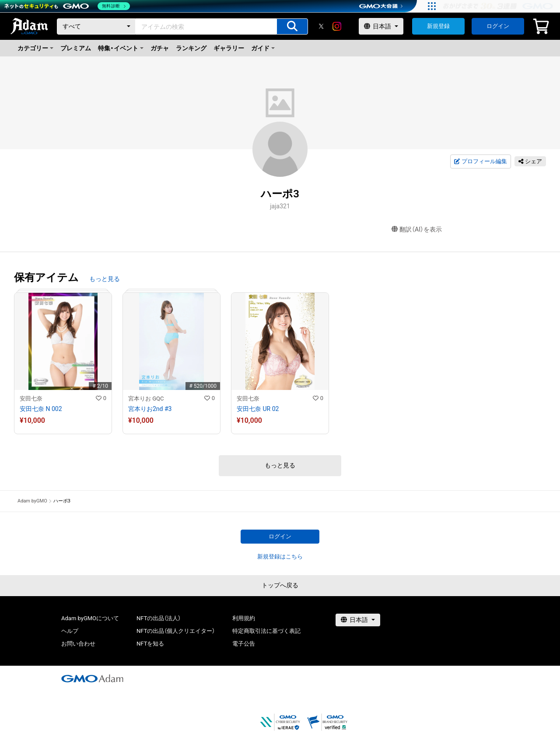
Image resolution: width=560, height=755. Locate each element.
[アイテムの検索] (292, 26)
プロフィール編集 (480, 162)
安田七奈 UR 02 (258, 409)
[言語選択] (381, 26)
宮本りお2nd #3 (150, 409)
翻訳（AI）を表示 (417, 230)
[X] (321, 26)
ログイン (498, 26)
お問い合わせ (78, 644)
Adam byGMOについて (90, 618)
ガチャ (160, 48)
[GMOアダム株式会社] (92, 678)
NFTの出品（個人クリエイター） (176, 631)
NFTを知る (150, 644)
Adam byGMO (32, 501)
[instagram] (337, 26)
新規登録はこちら (280, 557)
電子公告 (244, 644)
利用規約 (244, 618)
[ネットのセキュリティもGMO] (67, 6)
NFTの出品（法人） (159, 618)
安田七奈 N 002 (41, 409)
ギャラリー (229, 48)
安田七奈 (31, 399)
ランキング (191, 48)
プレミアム (76, 48)
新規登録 (438, 26)
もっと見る (105, 279)
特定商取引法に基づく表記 (266, 631)
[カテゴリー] (96, 26)
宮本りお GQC (146, 399)
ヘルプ (70, 631)
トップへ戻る (280, 585)
